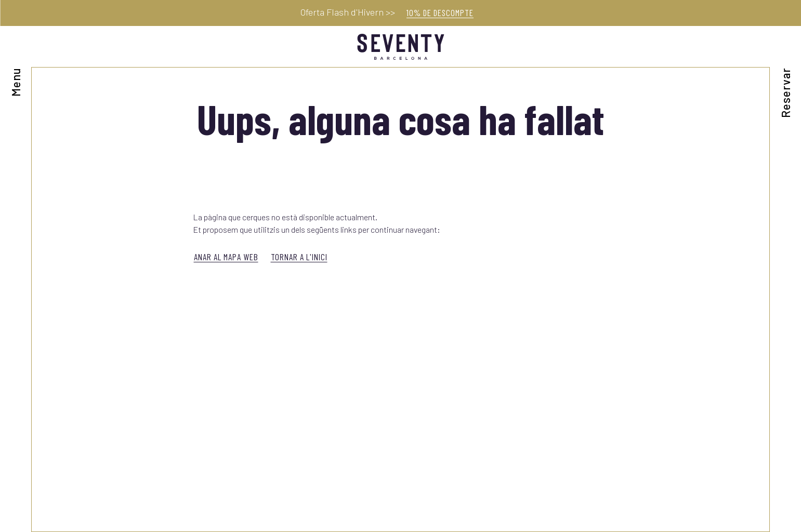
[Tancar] (788, 15)
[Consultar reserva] (786, 72)
